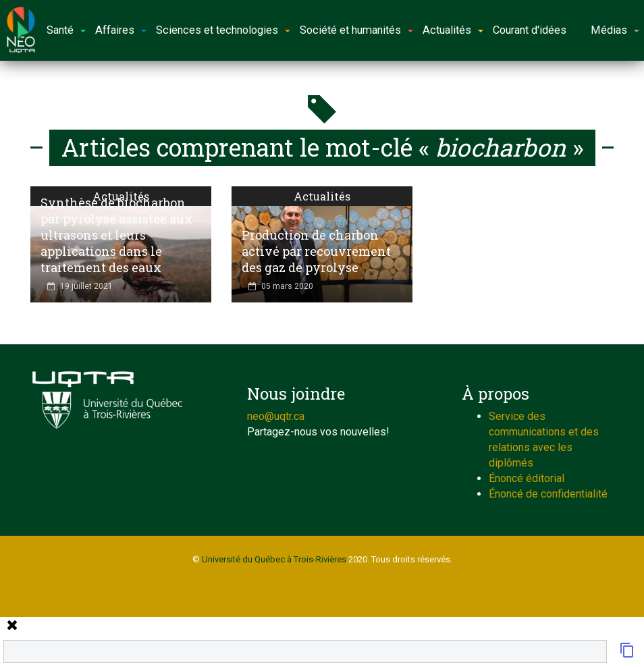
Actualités (322, 196)
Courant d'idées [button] (530, 30)
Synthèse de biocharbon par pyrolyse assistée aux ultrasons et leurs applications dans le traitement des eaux (116, 235)
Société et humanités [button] (356, 30)
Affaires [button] (121, 30)
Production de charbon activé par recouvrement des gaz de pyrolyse (316, 251)
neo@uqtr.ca (276, 416)
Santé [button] (66, 30)
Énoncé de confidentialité (548, 494)
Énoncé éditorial (527, 478)
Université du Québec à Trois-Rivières (274, 559)
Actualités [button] (453, 30)
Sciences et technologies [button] (223, 30)
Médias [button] (615, 30)
